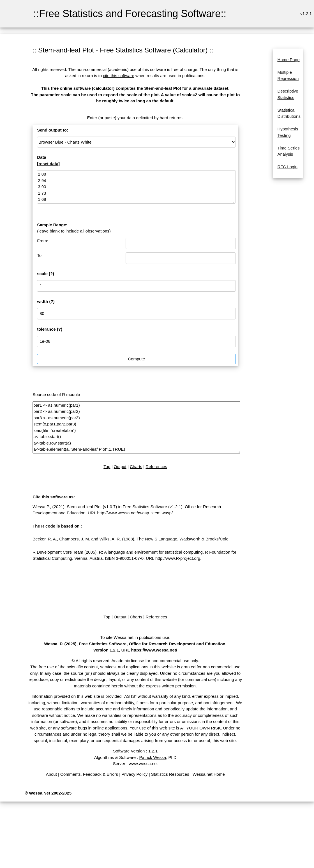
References (156, 467)
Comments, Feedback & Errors (89, 774)
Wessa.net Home (209, 774)
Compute (136, 359)
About (51, 774)
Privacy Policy (134, 774)
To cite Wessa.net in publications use (135, 637)
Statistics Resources (170, 774)
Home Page (288, 60)
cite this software (119, 76)
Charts (136, 467)
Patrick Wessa (153, 757)
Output (120, 467)
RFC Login (287, 167)
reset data (48, 164)
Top (107, 467)
